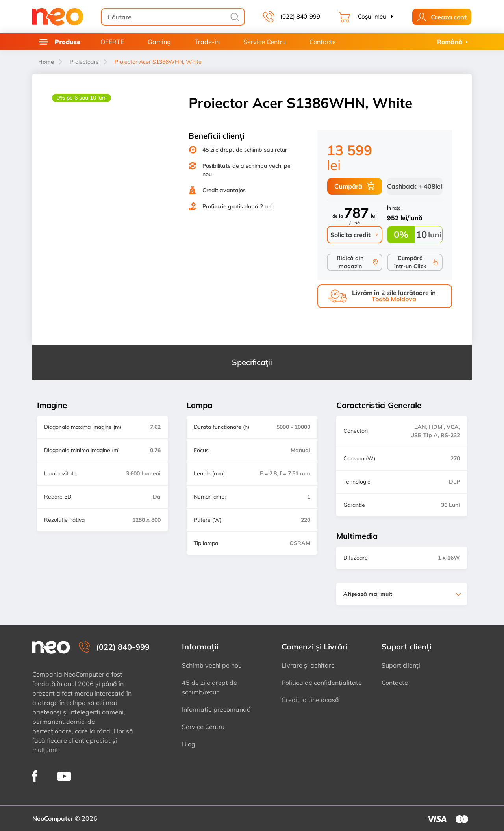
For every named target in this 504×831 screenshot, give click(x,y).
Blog (189, 744)
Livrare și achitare (308, 665)
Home (46, 62)
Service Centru (265, 42)
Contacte (323, 42)
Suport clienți (401, 665)
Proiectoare (84, 62)
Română (450, 42)
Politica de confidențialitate (322, 683)
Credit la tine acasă (310, 700)
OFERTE (112, 42)
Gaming (159, 42)
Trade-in (207, 42)
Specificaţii (252, 362)
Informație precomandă (216, 709)
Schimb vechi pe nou (212, 665)
